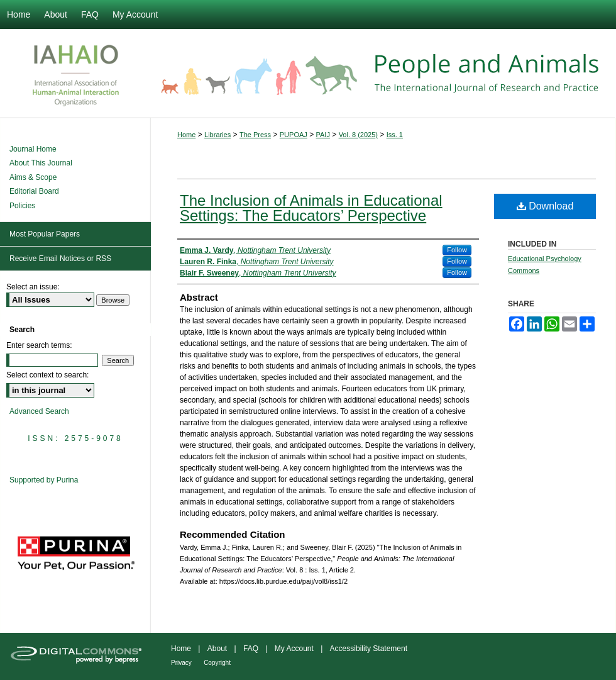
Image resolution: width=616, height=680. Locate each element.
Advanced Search (39, 411)
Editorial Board (34, 191)
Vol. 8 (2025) (358, 135)
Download (545, 206)
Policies (22, 206)
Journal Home (33, 149)
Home (186, 135)
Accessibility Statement (369, 649)
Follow (457, 250)
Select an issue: (33, 287)
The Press (255, 135)
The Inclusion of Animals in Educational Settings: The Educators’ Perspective (311, 208)
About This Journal (41, 163)
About (217, 649)
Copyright (217, 663)
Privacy (181, 663)
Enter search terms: (39, 345)
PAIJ (323, 135)
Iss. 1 (395, 135)
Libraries (217, 135)
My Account (294, 649)
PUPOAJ (294, 135)
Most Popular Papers (45, 234)
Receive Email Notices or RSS (60, 259)
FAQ (251, 649)
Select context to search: (47, 375)
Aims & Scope (33, 177)
